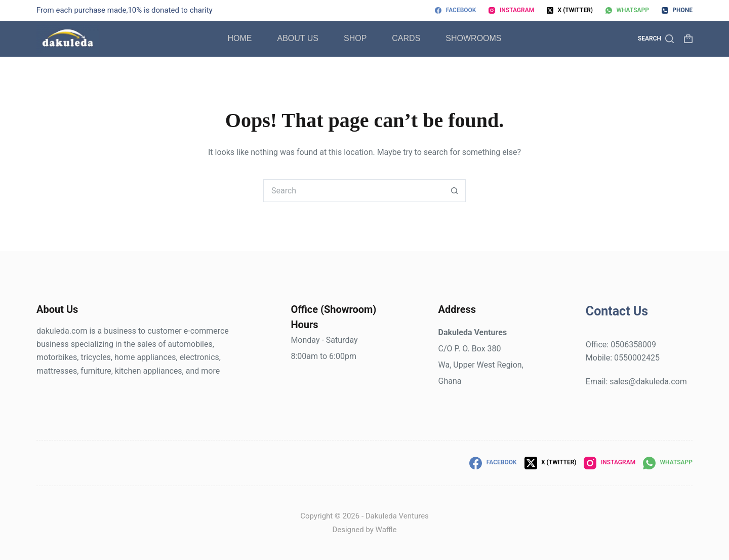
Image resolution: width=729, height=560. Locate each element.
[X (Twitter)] (570, 11)
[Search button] (454, 191)
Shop (355, 38)
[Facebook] (455, 11)
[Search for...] (353, 191)
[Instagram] (511, 11)
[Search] (656, 39)
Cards (406, 38)
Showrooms (473, 38)
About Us (298, 38)
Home (239, 38)
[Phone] (677, 11)
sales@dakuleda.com (648, 382)
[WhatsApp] (627, 11)
